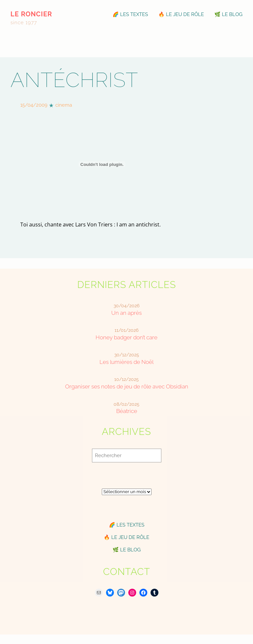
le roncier (31, 14)
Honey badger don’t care (126, 337)
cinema (64, 105)
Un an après (126, 313)
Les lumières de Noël (126, 362)
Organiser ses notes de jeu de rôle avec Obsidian (127, 386)
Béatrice (127, 411)
